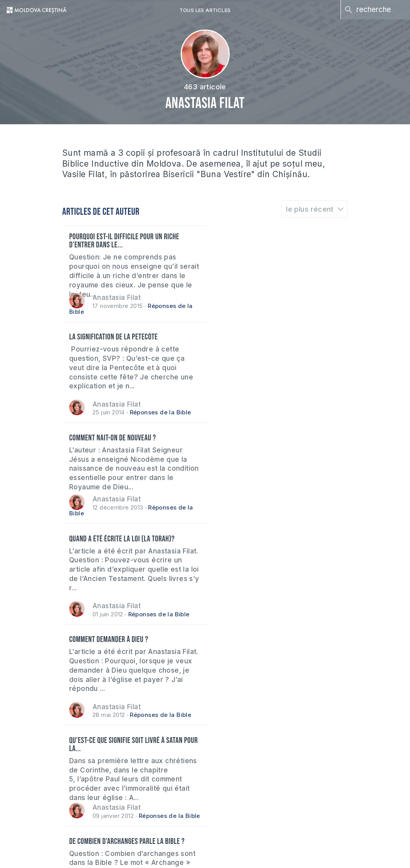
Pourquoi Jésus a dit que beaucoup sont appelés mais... (271, 544)
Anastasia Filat (117, 297)
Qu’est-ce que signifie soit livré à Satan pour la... (271, 443)
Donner (36, 791)
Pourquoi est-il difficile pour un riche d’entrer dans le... (125, 241)
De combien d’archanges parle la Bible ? (128, 540)
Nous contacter (225, 763)
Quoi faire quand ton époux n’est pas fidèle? (123, 645)
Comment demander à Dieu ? (109, 439)
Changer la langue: (353, 763)
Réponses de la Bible (306, 312)
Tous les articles (205, 10)
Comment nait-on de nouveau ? (113, 338)
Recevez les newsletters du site (76, 763)
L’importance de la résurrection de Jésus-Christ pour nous (275, 645)
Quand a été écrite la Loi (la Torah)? (267, 338)
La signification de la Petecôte (259, 237)
